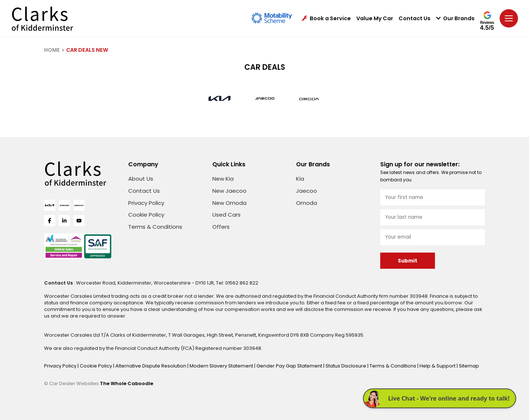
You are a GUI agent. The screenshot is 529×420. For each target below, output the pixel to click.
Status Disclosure (346, 366)
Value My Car (375, 19)
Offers (221, 227)
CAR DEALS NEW (87, 50)
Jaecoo (307, 191)
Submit (408, 261)
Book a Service (326, 19)
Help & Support (438, 366)
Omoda (307, 203)
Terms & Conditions (155, 227)
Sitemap (469, 366)
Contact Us (415, 19)
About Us (141, 179)
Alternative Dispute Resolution (151, 366)
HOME (52, 50)
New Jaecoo (229, 191)
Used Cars (226, 215)
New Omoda (229, 203)
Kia (300, 179)
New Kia (223, 179)
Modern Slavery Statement (222, 366)
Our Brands (455, 19)
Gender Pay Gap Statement (290, 366)
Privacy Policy (146, 203)
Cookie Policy (146, 215)
